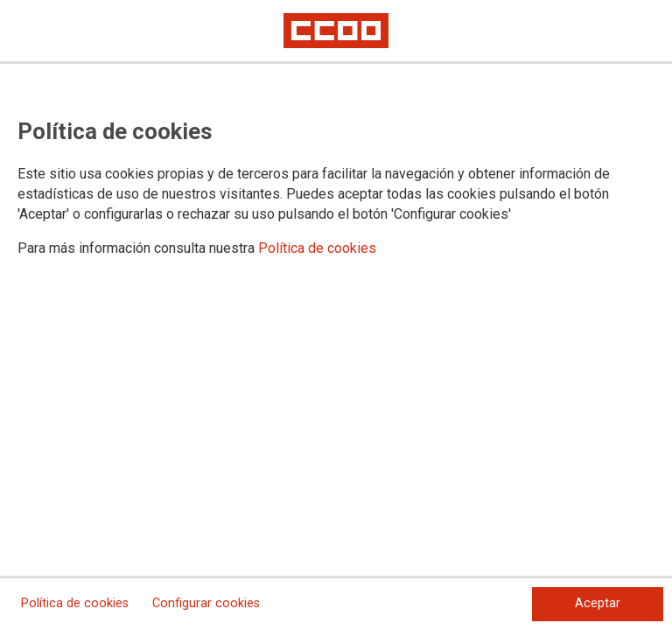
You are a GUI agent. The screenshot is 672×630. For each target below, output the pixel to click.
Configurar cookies (206, 603)
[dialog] (336, 315)
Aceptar (598, 603)
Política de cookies (317, 248)
